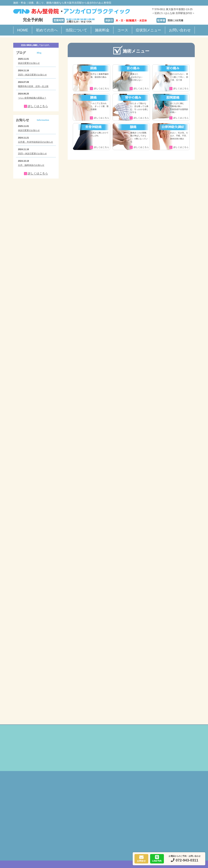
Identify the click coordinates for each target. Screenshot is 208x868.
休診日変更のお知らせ (29, 63)
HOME (23, 30)
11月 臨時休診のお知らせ (31, 165)
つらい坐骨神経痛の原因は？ (32, 98)
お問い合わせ (180, 30)
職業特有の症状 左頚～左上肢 (33, 86)
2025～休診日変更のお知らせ (32, 75)
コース (123, 30)
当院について (76, 30)
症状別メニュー (148, 30)
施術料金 (102, 30)
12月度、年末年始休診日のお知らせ (35, 142)
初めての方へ (47, 30)
